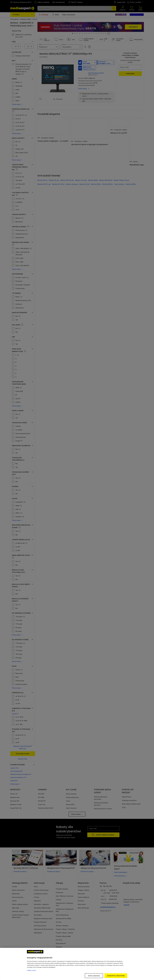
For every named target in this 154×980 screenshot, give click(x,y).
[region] (77, 964)
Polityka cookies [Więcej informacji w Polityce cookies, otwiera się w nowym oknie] (31, 970)
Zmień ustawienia (94, 976)
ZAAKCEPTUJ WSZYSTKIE (116, 976)
